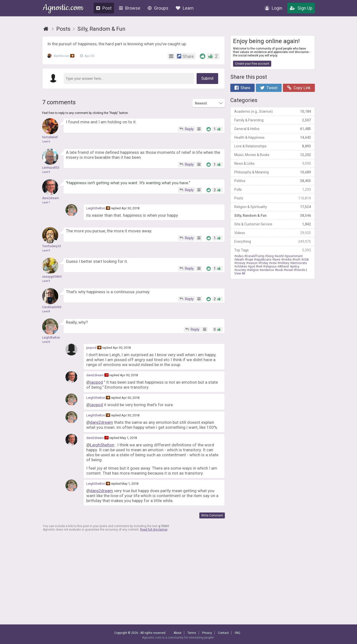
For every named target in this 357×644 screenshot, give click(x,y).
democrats (299, 263)
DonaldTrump (255, 256)
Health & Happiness (273, 137)
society (241, 270)
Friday (264, 263)
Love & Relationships (273, 146)
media (287, 260)
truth (297, 260)
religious (271, 267)
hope (250, 260)
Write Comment (212, 515)
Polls (273, 189)
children (242, 267)
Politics (273, 181)
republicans (264, 260)
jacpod (91, 348)
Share (242, 88)
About (178, 633)
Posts (273, 198)
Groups (158, 8)
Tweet (269, 88)
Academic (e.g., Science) (273, 111)
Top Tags (273, 250)
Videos (273, 233)
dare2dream (95, 375)
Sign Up (301, 8)
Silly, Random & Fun (273, 215)
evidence (268, 270)
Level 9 (46, 172)
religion (254, 270)
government (294, 256)
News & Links (273, 163)
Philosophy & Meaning (273, 172)
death (240, 260)
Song (270, 256)
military (284, 263)
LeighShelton (96, 208)
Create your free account (252, 64)
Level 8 (46, 311)
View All (240, 273)
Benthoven (62, 56)
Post (104, 8)
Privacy (207, 633)
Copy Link (299, 88)
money (241, 263)
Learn (185, 8)
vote (274, 263)
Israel (289, 270)
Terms (192, 633)
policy (296, 267)
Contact (223, 633)
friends (300, 270)
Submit (207, 78)
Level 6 (46, 142)
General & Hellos (273, 129)
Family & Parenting (273, 120)
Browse (130, 8)
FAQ (238, 633)
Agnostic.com (63, 8)
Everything (273, 241)
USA (306, 260)
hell (260, 267)
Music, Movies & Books (273, 155)
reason (253, 263)
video (240, 256)
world (280, 256)
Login (274, 8)
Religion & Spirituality (273, 207)
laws (277, 260)
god (252, 267)
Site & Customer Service (273, 224)
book (280, 270)
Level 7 (46, 202)
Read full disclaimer (154, 530)
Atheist (284, 267)
